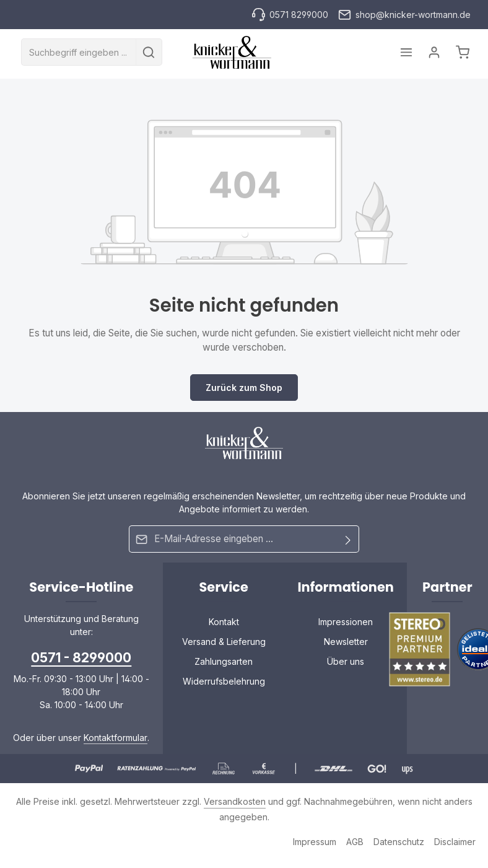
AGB (355, 840)
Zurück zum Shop (244, 388)
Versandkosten (235, 800)
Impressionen (346, 620)
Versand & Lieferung (224, 640)
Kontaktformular (115, 736)
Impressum (315, 840)
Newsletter (346, 640)
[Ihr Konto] (433, 52)
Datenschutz (399, 840)
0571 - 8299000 (81, 656)
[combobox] (79, 53)
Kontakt (224, 620)
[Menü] (404, 52)
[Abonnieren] (348, 539)
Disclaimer (455, 840)
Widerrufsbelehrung (224, 680)
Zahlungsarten (224, 660)
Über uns (346, 660)
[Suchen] (149, 53)
